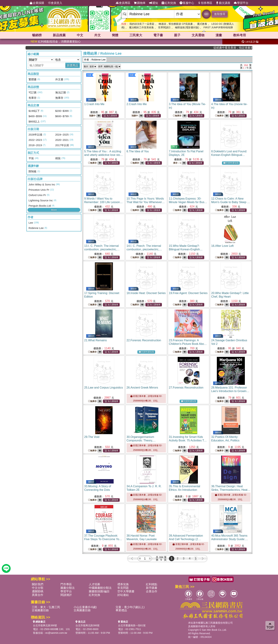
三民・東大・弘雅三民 (46, 607)
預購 (89, 75)
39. (186, 539)
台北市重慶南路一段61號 (132, 625)
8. (229, 155)
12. (230, 202)
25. (104, 388)
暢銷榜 (37, 35)
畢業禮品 (121, 610)
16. (222, 246)
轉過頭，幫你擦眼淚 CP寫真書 (176, 24)
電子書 (158, 35)
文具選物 (198, 35)
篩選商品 (73, 65)
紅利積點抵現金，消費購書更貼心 (56, 41)
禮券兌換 (123, 584)
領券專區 (205, 3)
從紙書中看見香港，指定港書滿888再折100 (241, 48)
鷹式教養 (202, 24)
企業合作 (152, 591)
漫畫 (219, 35)
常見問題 (123, 588)
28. (230, 391)
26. (142, 388)
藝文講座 (223, 3)
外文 (98, 35)
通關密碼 (38, 591)
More (54, 210)
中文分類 (38, 588)
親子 (177, 35)
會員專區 (123, 3)
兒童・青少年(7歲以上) (130, 607)
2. (137, 104)
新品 (59, 35)
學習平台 (241, 3)
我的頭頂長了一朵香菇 (142, 24)
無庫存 (177, 116)
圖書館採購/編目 (99, 591)
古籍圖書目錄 (40, 610)
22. (144, 340)
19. (188, 293)
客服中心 (187, 3)
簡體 (115, 35)
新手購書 (152, 588)
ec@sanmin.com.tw (56, 633)
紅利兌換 (169, 3)
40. (230, 539)
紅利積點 (152, 584)
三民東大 (136, 35)
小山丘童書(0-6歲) (85, 607)
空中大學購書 (126, 591)
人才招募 (94, 584)
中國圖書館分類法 (100, 588)
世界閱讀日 (164, 27)
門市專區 (66, 584)
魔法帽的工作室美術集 (141, 27)
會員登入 (55, 3)
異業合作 (38, 595)
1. (94, 104)
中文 (80, 35)
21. (95, 340)
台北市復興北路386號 (45, 625)
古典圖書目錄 (82, 610)
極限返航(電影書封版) (187, 27)
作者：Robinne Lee (95, 60)
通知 (154, 3)
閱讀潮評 (66, 595)
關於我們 (38, 584)
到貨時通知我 (231, 163)
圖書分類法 (68, 588)
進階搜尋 (220, 14)
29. (92, 437)
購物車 (140, 3)
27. (186, 388)
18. (146, 293)
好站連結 (123, 595)
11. (188, 202)
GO (206, 14)
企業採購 (37, 3)
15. (186, 249)
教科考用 (240, 35)
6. (138, 151)
